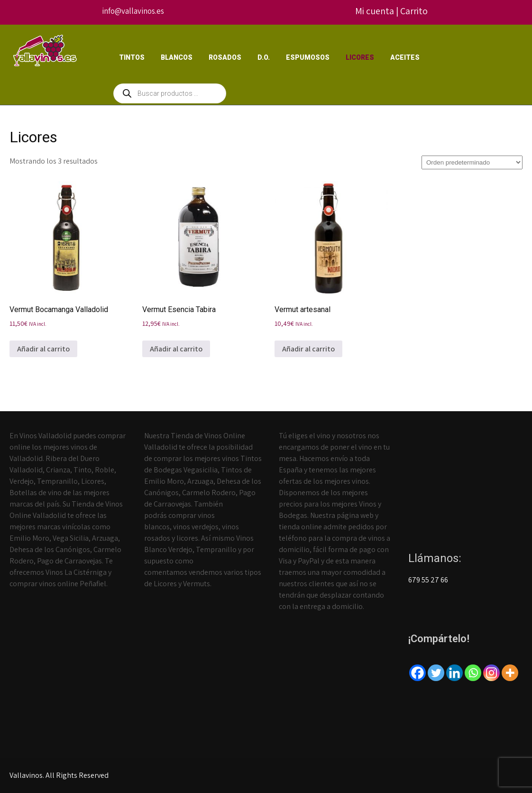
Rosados (225, 57)
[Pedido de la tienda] (472, 162)
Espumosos (308, 57)
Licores (360, 57)
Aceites (405, 57)
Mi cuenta (375, 11)
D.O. (264, 57)
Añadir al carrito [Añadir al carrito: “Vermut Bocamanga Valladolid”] (43, 349)
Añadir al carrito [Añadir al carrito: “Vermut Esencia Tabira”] (176, 349)
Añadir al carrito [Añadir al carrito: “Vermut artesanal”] (308, 349)
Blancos (177, 57)
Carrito (414, 11)
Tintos (132, 57)
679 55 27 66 (428, 580)
